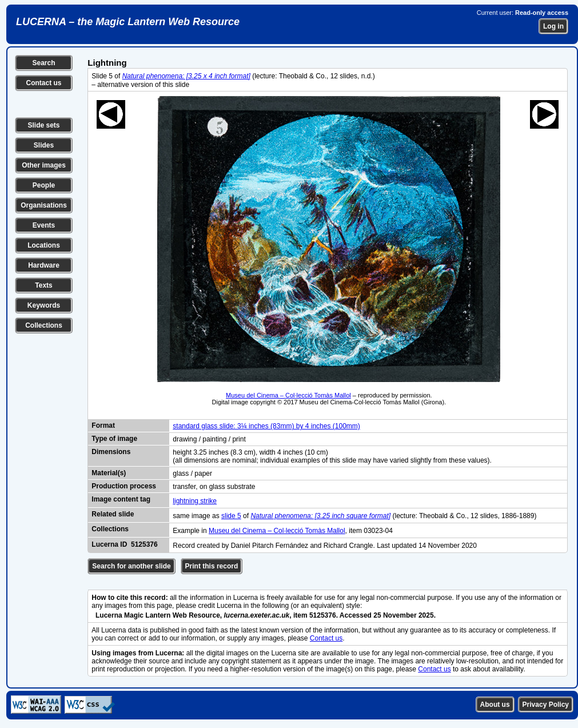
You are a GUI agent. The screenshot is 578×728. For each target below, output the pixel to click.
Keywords (44, 305)
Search (43, 63)
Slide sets (43, 125)
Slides (44, 145)
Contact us (43, 83)
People (44, 185)
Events (44, 225)
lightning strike (195, 501)
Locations (44, 245)
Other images (44, 165)
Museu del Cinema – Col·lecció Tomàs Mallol (288, 395)
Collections (44, 325)
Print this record (212, 566)
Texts (43, 285)
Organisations (44, 205)
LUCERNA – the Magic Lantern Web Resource (128, 22)
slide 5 (231, 516)
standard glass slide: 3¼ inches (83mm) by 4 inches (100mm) (266, 426)
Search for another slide (131, 566)
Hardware (44, 265)
